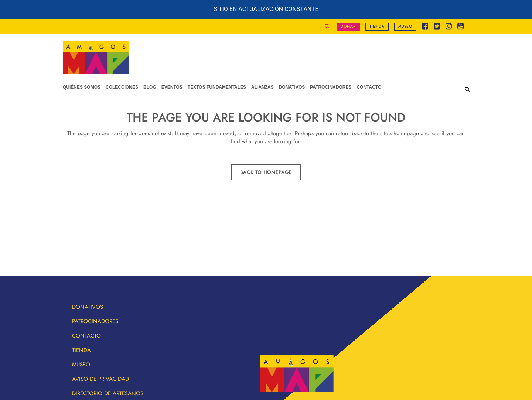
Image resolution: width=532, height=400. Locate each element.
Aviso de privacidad (100, 379)
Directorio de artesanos (108, 393)
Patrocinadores (95, 321)
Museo (405, 26)
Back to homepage (266, 172)
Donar (348, 26)
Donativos (88, 307)
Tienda (377, 26)
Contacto (86, 336)
